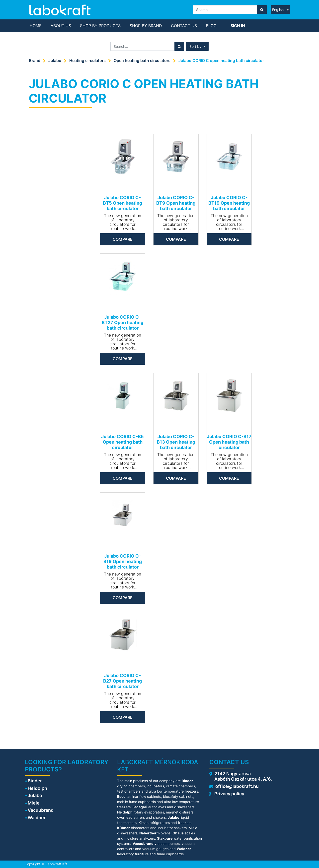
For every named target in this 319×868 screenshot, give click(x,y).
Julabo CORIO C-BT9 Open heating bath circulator (176, 203)
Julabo (55, 60)
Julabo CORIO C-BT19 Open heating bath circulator (229, 203)
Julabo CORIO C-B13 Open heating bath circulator (176, 442)
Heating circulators (87, 60)
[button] (197, 46)
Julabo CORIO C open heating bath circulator (221, 60)
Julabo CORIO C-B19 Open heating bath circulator (123, 561)
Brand (35, 60)
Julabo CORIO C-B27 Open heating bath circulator (122, 681)
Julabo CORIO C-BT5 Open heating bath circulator (122, 203)
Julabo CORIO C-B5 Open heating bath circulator (122, 442)
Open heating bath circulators (142, 60)
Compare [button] (123, 239)
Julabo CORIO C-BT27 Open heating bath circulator (122, 322)
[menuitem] (36, 26)
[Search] (262, 10)
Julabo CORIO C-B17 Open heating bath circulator (229, 442)
